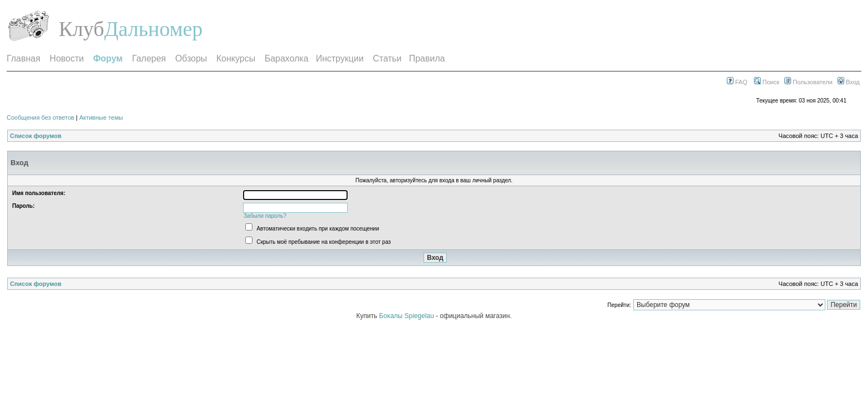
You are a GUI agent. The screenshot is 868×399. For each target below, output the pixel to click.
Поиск (767, 82)
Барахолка (286, 58)
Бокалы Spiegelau (407, 316)
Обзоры (191, 58)
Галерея (149, 58)
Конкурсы (236, 58)
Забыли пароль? (265, 216)
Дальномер (153, 29)
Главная (24, 58)
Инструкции (339, 58)
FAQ (737, 82)
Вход (849, 82)
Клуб (81, 29)
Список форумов (36, 136)
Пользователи (808, 82)
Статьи (387, 58)
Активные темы (101, 117)
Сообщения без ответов (40, 117)
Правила (427, 58)
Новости (67, 58)
